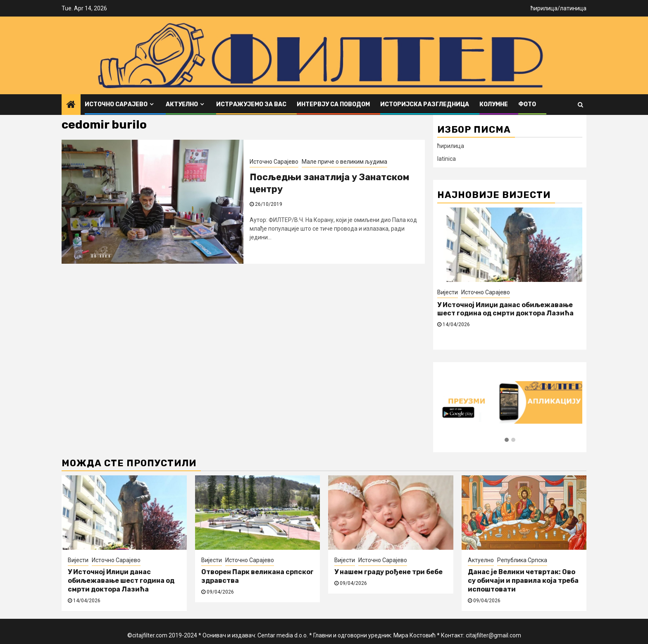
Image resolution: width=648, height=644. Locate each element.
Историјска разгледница (425, 104)
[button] (507, 440)
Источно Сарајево (116, 104)
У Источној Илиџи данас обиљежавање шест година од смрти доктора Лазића (505, 309)
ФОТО (527, 104)
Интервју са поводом (333, 104)
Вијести (448, 292)
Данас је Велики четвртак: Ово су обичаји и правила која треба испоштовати (523, 581)
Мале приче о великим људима (344, 162)
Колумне (494, 104)
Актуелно (182, 104)
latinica (447, 159)
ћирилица (544, 8)
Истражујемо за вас (251, 104)
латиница (573, 8)
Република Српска (522, 560)
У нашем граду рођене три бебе (388, 572)
